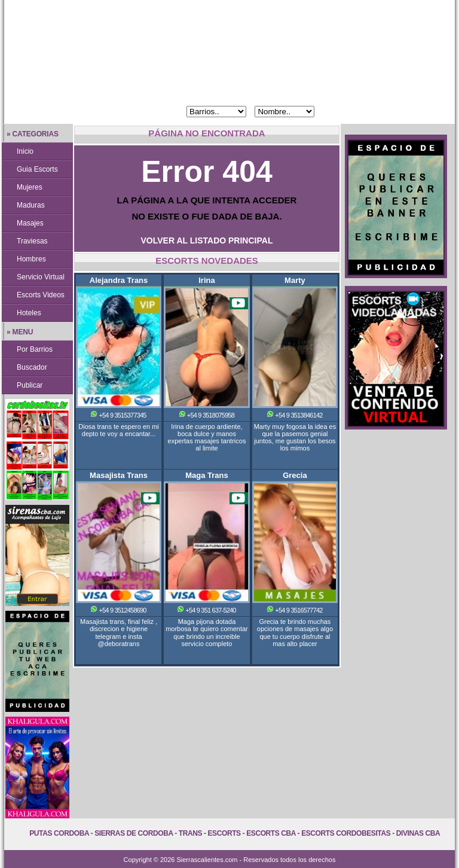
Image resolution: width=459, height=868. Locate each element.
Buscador (32, 367)
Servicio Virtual (41, 277)
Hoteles (29, 313)
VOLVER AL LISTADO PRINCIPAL (207, 240)
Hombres (31, 259)
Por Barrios (35, 349)
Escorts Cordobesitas (346, 833)
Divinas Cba (418, 833)
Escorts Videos (41, 295)
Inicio (25, 151)
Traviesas (32, 241)
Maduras (31, 205)
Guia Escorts (37, 169)
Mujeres (30, 187)
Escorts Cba (271, 833)
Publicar (30, 385)
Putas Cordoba (59, 833)
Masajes (30, 223)
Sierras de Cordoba (134, 833)
